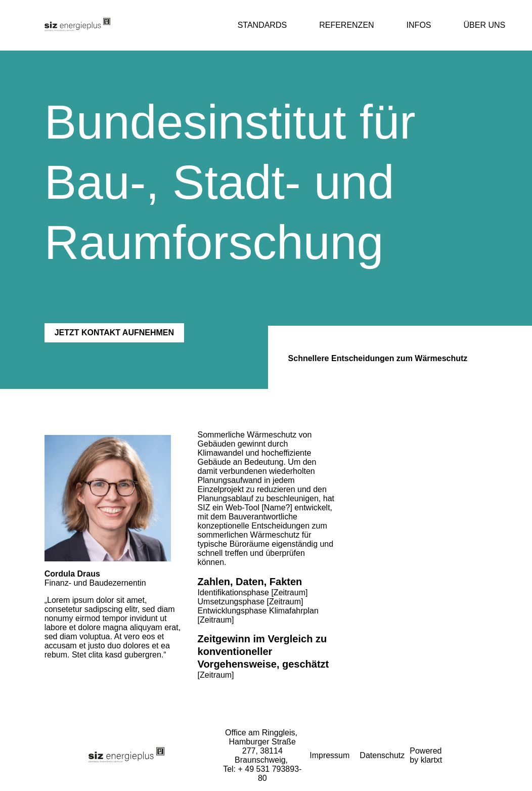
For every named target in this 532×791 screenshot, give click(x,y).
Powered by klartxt (426, 755)
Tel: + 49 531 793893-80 (262, 774)
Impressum (329, 755)
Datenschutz (382, 755)
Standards (262, 25)
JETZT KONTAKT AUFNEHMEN (114, 333)
